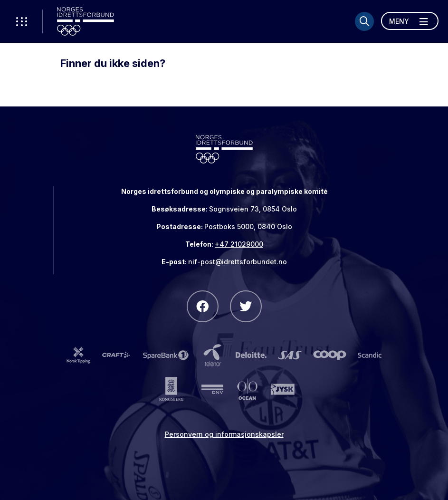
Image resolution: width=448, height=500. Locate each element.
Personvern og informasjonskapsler (224, 434)
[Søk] (364, 21)
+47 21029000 (239, 244)
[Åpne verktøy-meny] (21, 21)
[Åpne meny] (410, 21)
